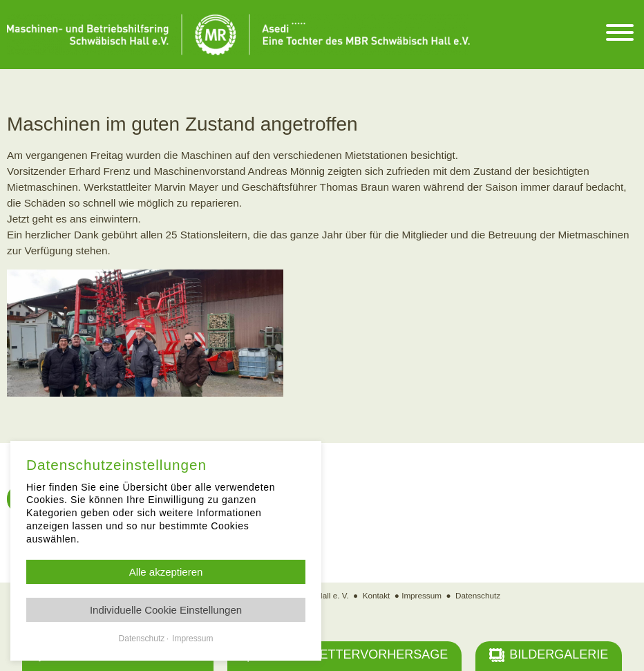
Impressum (422, 595)
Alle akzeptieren (166, 572)
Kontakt (377, 595)
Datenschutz (478, 595)
